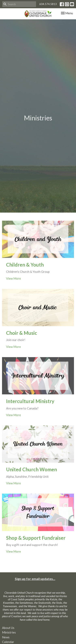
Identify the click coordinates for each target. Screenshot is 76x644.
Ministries (9, 632)
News (6, 637)
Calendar (8, 642)
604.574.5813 (48, 4)
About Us (8, 628)
